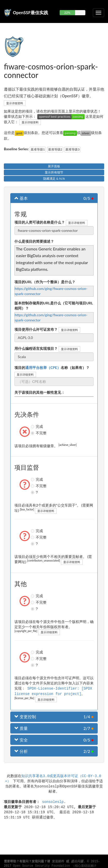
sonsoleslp (53, 801)
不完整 (33, 433)
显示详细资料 (15, 103)
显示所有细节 (54, 172)
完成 (33, 427)
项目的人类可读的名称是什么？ (40, 222)
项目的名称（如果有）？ (52, 368)
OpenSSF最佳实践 (30, 13)
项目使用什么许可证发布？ (36, 329)
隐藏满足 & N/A (54, 179)
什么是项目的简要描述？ (34, 241)
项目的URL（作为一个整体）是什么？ (45, 282)
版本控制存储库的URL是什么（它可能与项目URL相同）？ (54, 306)
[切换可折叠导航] (98, 13)
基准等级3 (72, 149)
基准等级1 (38, 149)
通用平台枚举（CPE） (43, 368)
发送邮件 (58, 862)
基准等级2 (55, 149)
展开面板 (54, 166)
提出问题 (77, 862)
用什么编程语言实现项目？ (36, 348)
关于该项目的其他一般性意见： (40, 392)
